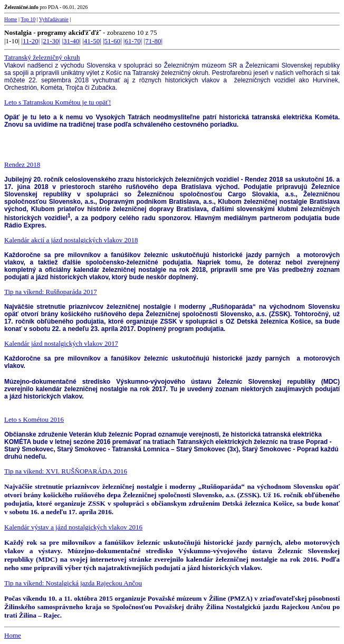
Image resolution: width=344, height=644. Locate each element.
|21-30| (51, 41)
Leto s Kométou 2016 (34, 419)
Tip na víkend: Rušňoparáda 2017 (51, 292)
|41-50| (92, 41)
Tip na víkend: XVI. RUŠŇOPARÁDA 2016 (66, 471)
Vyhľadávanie (54, 19)
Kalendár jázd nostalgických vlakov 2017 (61, 343)
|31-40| (71, 41)
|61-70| (133, 41)
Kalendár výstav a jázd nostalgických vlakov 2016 (73, 527)
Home (11, 19)
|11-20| (30, 41)
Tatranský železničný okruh (42, 57)
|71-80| (154, 41)
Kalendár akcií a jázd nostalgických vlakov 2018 (71, 240)
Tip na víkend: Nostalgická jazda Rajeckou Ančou (73, 583)
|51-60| (112, 41)
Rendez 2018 (22, 164)
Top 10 (28, 19)
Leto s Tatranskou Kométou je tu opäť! (58, 102)
